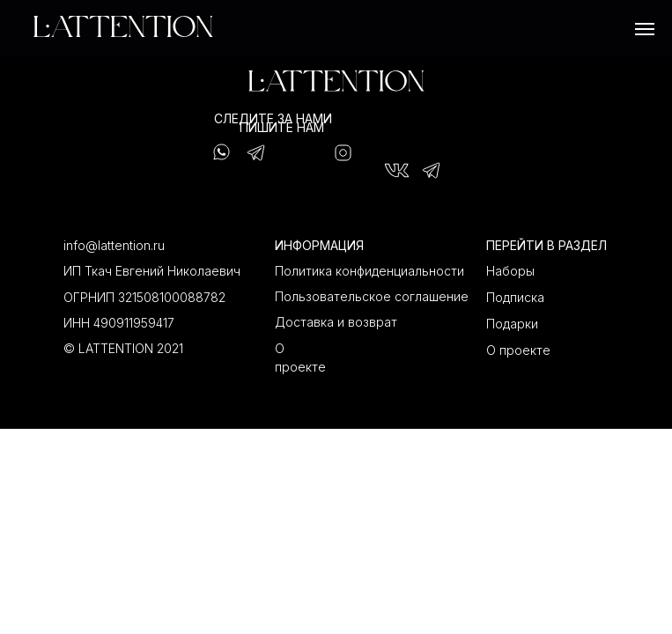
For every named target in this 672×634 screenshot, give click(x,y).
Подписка (515, 297)
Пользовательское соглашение (372, 296)
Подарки (512, 324)
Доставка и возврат (336, 322)
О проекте (518, 350)
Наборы (510, 271)
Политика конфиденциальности (369, 271)
